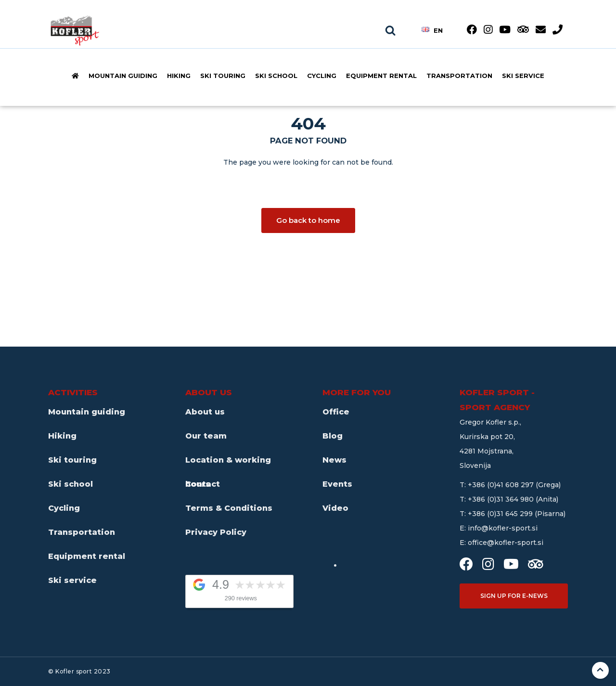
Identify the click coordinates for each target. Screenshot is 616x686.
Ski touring (223, 76)
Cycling (322, 76)
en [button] (432, 30)
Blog (333, 436)
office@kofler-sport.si (506, 543)
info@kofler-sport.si (503, 528)
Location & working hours (228, 464)
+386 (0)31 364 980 (502, 499)
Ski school (276, 76)
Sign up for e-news (514, 596)
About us (205, 412)
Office (336, 412)
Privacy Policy (216, 532)
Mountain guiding (123, 76)
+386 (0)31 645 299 (501, 514)
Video (335, 508)
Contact (203, 484)
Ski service (523, 76)
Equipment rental (381, 76)
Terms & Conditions (229, 508)
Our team (206, 436)
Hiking (179, 76)
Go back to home (308, 220)
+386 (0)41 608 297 (502, 485)
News (334, 460)
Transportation (459, 76)
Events (337, 484)
